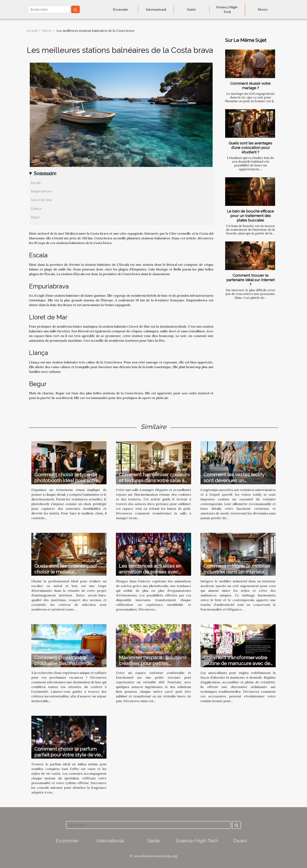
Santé (191, 9)
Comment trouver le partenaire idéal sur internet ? (251, 280)
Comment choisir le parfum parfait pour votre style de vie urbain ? (67, 755)
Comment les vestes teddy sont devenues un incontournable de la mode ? (236, 480)
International (156, 9)
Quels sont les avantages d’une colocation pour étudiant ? (250, 148)
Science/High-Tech (227, 9)
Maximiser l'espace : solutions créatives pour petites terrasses (153, 663)
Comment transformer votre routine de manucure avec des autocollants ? (238, 663)
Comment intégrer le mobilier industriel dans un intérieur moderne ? (237, 572)
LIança (36, 208)
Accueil (32, 31)
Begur (35, 217)
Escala (36, 183)
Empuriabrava (42, 191)
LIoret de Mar (42, 200)
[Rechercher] (49, 9)
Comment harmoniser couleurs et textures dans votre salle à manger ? (154, 480)
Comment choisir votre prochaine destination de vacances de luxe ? (63, 663)
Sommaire (45, 173)
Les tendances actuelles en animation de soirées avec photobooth (150, 572)
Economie (121, 9)
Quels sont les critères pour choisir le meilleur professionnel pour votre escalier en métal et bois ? (66, 575)
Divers (263, 9)
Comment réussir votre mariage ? (250, 86)
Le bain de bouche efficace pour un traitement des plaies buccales (250, 216)
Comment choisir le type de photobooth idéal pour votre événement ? (66, 480)
